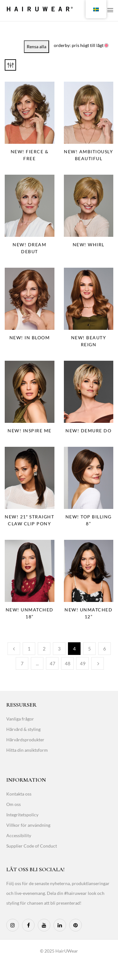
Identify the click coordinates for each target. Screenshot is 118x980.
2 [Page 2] (44, 649)
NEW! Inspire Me (30, 431)
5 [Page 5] (90, 649)
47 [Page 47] (53, 663)
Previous (14, 649)
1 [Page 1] (29, 649)
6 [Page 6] (105, 649)
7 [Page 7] (22, 663)
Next (98, 663)
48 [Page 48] (68, 663)
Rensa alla (37, 47)
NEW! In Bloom (30, 338)
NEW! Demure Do (88, 431)
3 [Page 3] (59, 649)
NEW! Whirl (89, 245)
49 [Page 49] (83, 663)
